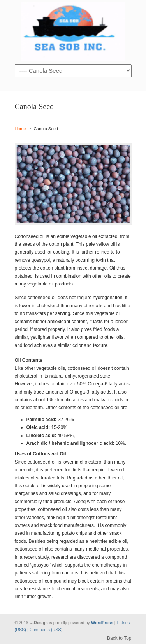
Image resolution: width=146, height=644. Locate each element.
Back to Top (119, 638)
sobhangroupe (73, 31)
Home (20, 129)
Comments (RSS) (46, 630)
